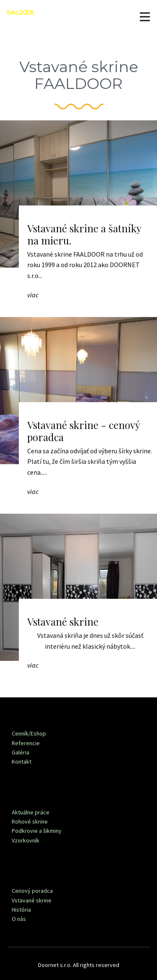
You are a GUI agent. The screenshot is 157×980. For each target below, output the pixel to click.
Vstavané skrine (63, 621)
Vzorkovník (26, 840)
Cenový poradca (32, 891)
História (21, 910)
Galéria (21, 752)
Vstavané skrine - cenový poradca (84, 431)
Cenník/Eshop (29, 733)
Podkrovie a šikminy (37, 831)
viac (33, 295)
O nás (19, 919)
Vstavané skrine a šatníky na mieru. (84, 234)
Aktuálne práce (31, 812)
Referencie (26, 743)
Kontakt (22, 762)
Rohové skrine (30, 821)
